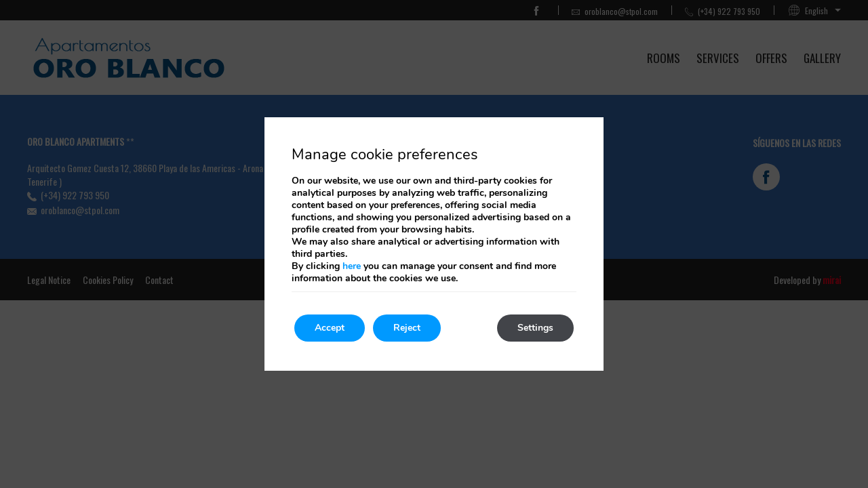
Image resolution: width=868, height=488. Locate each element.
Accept (330, 328)
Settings (535, 328)
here (352, 266)
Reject (407, 328)
